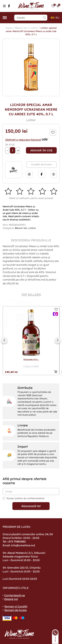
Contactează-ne (15, 595)
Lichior (34, 28)
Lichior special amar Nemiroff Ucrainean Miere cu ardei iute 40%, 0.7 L (31, 31)
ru (57, 18)
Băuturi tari (21, 28)
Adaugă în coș (41, 150)
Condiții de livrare (41, 164)
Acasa (9, 28)
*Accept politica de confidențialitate (25, 498)
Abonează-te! (31, 506)
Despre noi (11, 599)
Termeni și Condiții (16, 606)
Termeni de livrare (15, 610)
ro (53, 18)
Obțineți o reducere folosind (27, 140)
